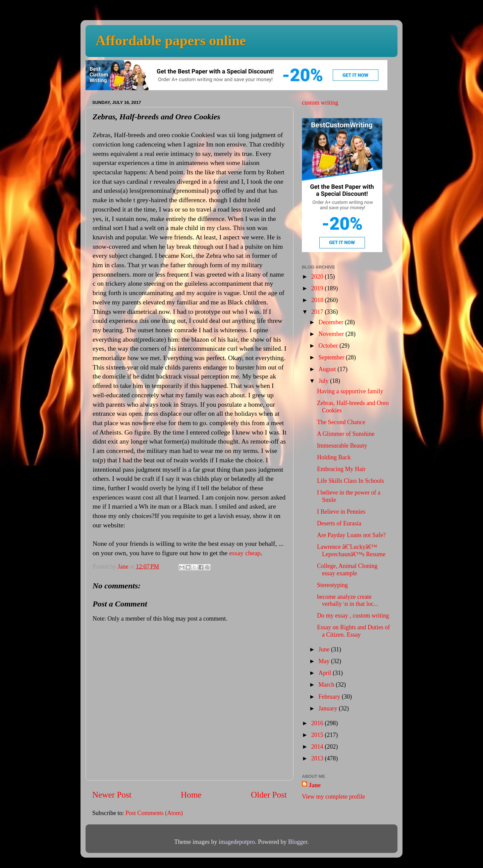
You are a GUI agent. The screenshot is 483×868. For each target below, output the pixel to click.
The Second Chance (341, 422)
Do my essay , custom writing (353, 616)
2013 (318, 758)
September (332, 357)
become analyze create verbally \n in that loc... (347, 600)
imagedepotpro (237, 842)
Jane (315, 785)
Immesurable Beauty (342, 446)
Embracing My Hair (341, 469)
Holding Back (334, 457)
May (325, 661)
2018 (318, 300)
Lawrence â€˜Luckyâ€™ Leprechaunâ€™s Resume (351, 551)
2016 (318, 723)
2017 (318, 312)
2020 (318, 277)
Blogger (298, 842)
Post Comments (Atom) (154, 813)
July (324, 381)
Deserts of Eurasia (339, 523)
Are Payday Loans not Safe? (351, 535)
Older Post (269, 795)
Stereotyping (332, 585)
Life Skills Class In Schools (351, 481)
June (325, 649)
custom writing (320, 103)
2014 (318, 747)
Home (191, 795)
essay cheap (245, 553)
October (329, 346)
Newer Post (112, 795)
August (328, 369)
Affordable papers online (171, 41)
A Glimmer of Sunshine (346, 434)
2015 (318, 735)
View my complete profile (333, 797)
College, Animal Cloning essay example (347, 570)
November (332, 334)
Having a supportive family (350, 391)
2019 (318, 288)
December (331, 322)
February (330, 697)
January (328, 708)
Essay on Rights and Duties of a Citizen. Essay (354, 631)
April (326, 673)
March (327, 685)
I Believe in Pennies (341, 512)
